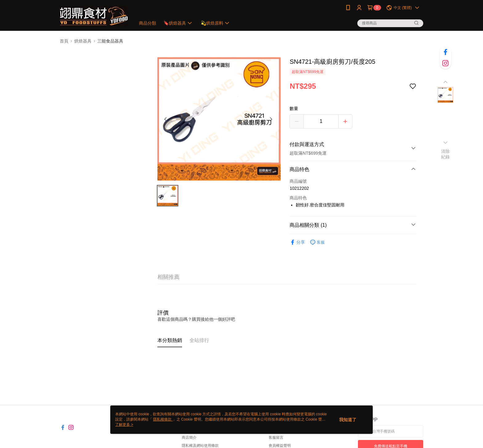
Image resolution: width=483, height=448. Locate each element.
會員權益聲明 (280, 446)
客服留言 (276, 438)
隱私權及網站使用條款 (200, 446)
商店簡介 (189, 438)
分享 (297, 242)
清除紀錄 (446, 154)
